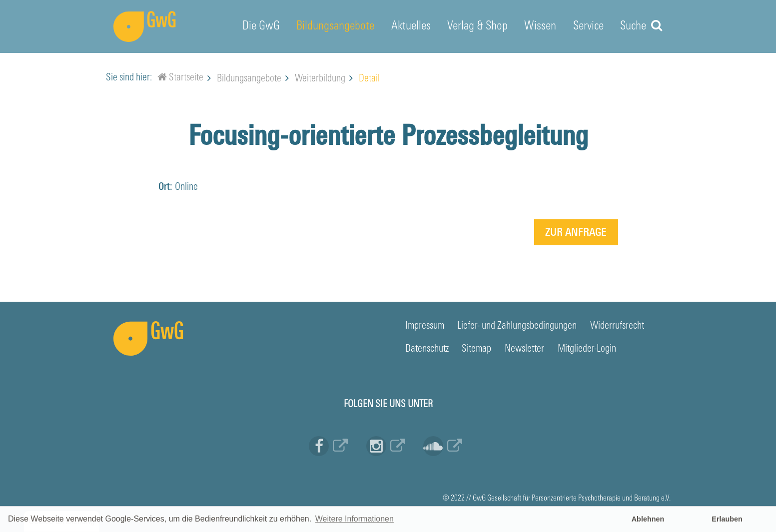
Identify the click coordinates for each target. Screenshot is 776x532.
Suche (641, 26)
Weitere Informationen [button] (355, 519)
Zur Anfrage (576, 233)
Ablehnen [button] (648, 519)
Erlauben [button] (727, 519)
